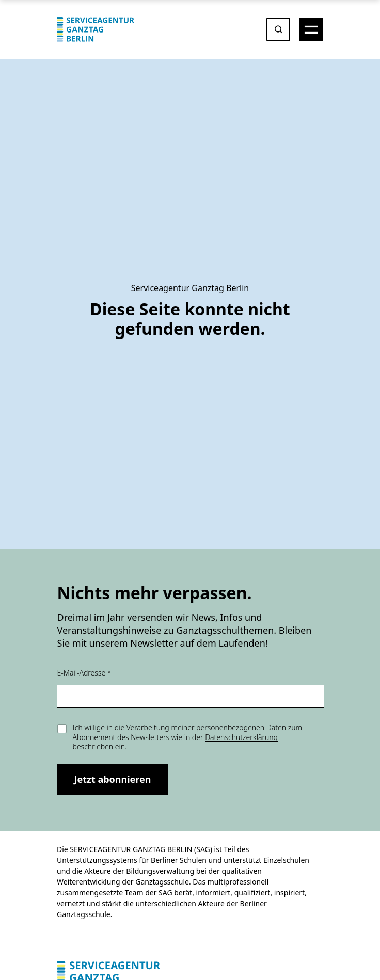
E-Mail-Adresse (84, 673)
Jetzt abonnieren (113, 779)
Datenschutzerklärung (241, 737)
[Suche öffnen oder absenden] (278, 29)
